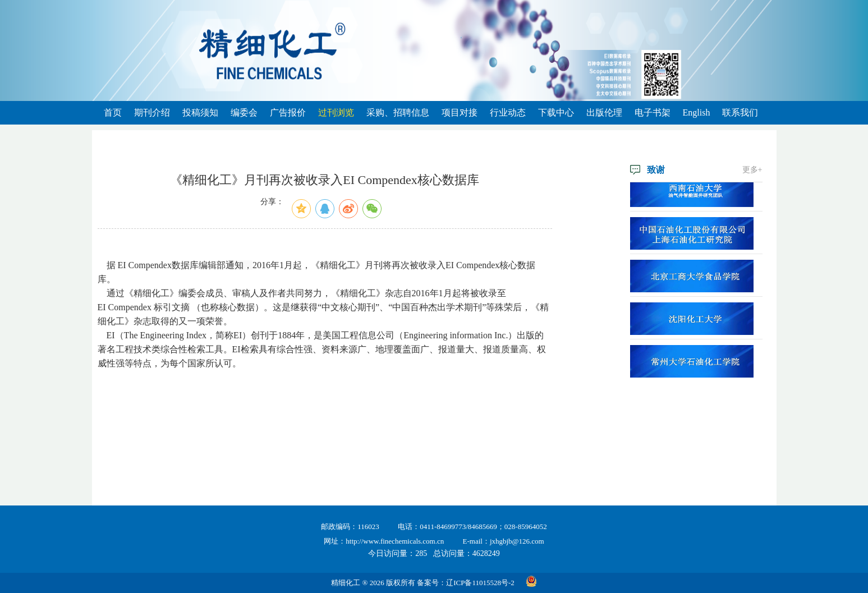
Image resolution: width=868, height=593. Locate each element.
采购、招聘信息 (398, 112)
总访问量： (467, 553)
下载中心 (556, 112)
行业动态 (508, 112)
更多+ (752, 170)
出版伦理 (604, 112)
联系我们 (740, 112)
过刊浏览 (336, 112)
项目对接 (460, 112)
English (697, 112)
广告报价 (288, 112)
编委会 (244, 112)
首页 (113, 112)
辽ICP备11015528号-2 (480, 583)
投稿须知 (200, 112)
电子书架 (653, 112)
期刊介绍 (152, 112)
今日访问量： (398, 553)
